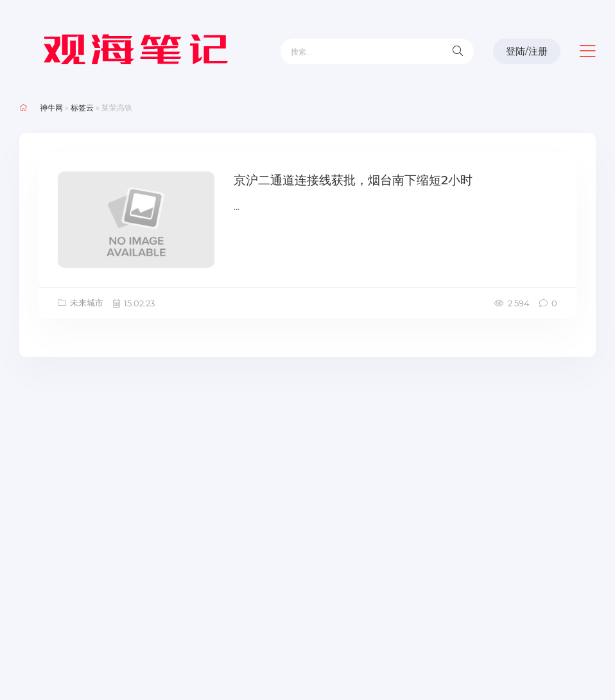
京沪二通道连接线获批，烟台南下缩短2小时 (353, 180)
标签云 (82, 108)
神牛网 (51, 108)
